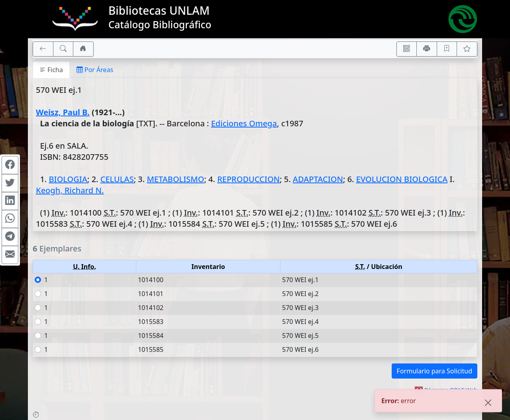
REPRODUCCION (248, 179)
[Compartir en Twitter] (10, 183)
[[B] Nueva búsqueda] (63, 49)
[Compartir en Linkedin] (10, 201)
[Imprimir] (427, 49)
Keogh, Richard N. (70, 190)
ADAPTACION (318, 179)
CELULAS (117, 179)
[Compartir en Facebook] (10, 165)
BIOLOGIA (68, 179)
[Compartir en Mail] (10, 255)
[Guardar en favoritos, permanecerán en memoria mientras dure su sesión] (447, 49)
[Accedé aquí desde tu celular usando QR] (407, 49)
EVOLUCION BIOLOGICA (402, 179)
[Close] (488, 403)
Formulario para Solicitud (434, 371)
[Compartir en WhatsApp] (10, 219)
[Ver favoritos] (467, 49)
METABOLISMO (175, 179)
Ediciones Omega (244, 123)
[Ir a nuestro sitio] (83, 49)
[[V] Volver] (43, 49)
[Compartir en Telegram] (10, 237)
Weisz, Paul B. (63, 112)
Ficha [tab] (51, 70)
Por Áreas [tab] (95, 70)
